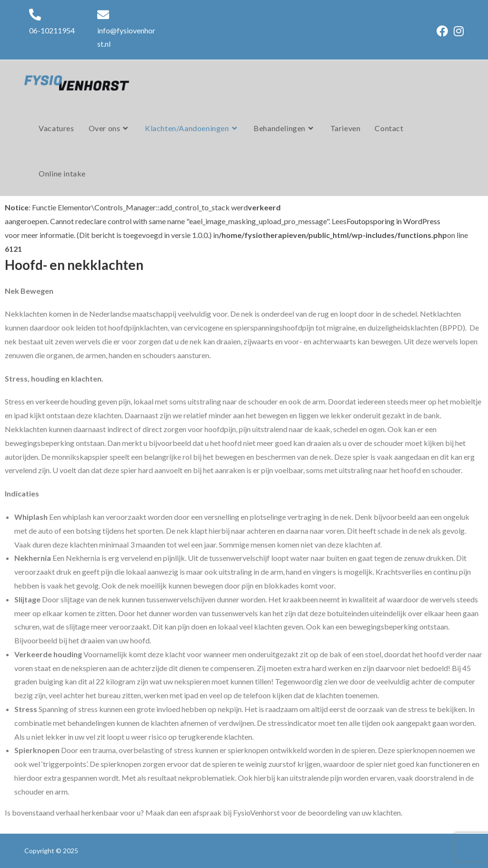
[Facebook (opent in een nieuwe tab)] (442, 31)
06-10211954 (52, 30)
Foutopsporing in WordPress (393, 221)
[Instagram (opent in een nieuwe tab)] (457, 31)
